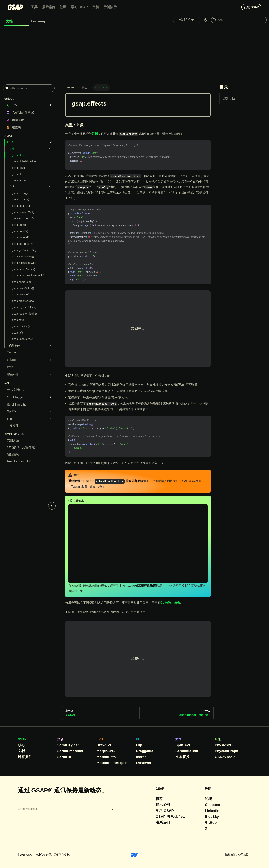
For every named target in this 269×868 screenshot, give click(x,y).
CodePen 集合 (170, 603)
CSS (10, 367)
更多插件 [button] (13, 426)
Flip (9, 419)
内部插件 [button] (15, 345)
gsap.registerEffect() (24, 307)
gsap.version (20, 180)
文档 (96, 7)
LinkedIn (212, 811)
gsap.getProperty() (23, 244)
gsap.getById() (21, 238)
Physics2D (224, 745)
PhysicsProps (226, 751)
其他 (218, 739)
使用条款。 (245, 855)
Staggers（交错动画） (22, 447)
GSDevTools (225, 757)
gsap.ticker (19, 168)
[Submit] (110, 809)
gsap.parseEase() (23, 282)
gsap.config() (20, 193)
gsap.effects (19, 155)
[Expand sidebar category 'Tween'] (49, 353)
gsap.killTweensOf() (24, 263)
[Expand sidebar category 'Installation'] (49, 105)
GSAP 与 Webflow (171, 817)
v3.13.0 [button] (185, 20)
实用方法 (13, 440)
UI (138, 739)
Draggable (145, 751)
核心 (21, 745)
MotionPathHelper (112, 763)
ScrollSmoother (17, 405)
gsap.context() (21, 199)
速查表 (16, 127)
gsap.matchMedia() (24, 269)
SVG (100, 739)
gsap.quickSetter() (23, 288)
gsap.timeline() (21, 326)
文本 (178, 739)
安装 (15, 105)
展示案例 (49, 7)
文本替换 (182, 757)
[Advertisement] (135, 54)
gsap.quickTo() (21, 295)
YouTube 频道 (23, 113)
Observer (144, 763)
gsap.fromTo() (20, 231)
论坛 (208, 799)
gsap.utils (18, 174)
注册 (95, 134)
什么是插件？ (16, 390)
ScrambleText (187, 751)
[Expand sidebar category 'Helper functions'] (49, 455)
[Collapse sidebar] (52, 506)
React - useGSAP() (20, 461)
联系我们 (163, 822)
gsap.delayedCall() (23, 212)
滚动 (60, 739)
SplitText (13, 411)
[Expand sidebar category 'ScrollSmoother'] (49, 405)
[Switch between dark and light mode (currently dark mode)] (206, 20)
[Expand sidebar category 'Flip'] (49, 419)
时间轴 (12, 360)
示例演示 (110, 7)
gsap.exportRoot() (23, 218)
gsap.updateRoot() (23, 339)
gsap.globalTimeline (24, 161)
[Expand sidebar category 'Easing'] (49, 375)
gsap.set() (18, 320)
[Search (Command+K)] (239, 20)
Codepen (213, 805)
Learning (38, 21)
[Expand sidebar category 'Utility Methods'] (49, 441)
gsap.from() (19, 225)
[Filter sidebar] (29, 88)
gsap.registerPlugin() (24, 314)
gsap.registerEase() (24, 301)
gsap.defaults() (21, 206)
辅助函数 (13, 455)
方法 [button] (12, 187)
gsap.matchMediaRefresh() (28, 276)
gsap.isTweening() (23, 257)
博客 (159, 799)
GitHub (211, 822)
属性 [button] (12, 149)
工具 (34, 7)
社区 (63, 7)
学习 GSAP (79, 7)
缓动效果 (13, 375)
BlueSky (212, 817)
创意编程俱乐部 (145, 586)
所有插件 (25, 757)
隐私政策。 (232, 855)
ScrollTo (64, 757)
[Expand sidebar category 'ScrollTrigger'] (49, 397)
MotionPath (106, 757)
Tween (11, 352)
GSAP (11, 142)
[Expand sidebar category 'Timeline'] (49, 360)
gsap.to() (17, 333)
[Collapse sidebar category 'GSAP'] (49, 142)
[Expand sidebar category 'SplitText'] (49, 411)
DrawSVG (105, 745)
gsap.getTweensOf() (24, 250)
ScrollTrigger (15, 397)
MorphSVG (106, 751)
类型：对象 (229, 98)
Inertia (141, 757)
